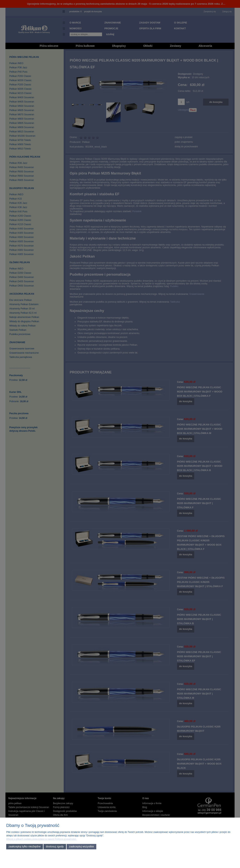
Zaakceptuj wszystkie (81, 847)
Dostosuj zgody (55, 847)
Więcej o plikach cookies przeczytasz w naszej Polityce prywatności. (41, 839)
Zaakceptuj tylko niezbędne (25, 847)
